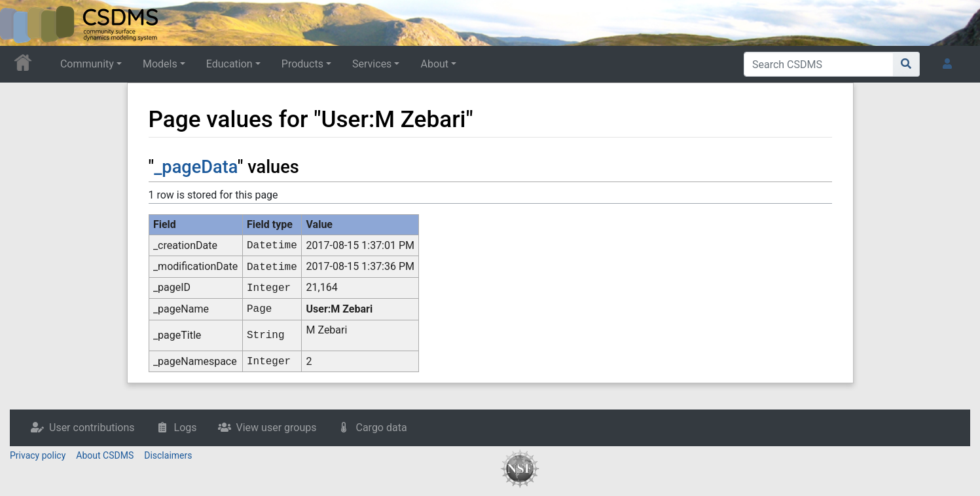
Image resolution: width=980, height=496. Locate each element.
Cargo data (381, 428)
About (434, 64)
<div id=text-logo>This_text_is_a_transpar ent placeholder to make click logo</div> (21, 23)
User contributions (92, 428)
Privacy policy (38, 455)
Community (87, 64)
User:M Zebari (340, 309)
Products (302, 64)
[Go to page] (906, 64)
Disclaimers (168, 455)
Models (160, 64)
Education (229, 64)
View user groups (277, 428)
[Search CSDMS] (819, 64)
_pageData (196, 167)
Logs (186, 428)
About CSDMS (105, 455)
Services (372, 64)
